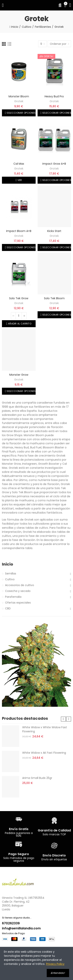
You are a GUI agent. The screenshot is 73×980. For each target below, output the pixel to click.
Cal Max (19, 164)
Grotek (19, 101)
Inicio (7, 564)
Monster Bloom (19, 96)
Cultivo (10, 579)
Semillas (11, 573)
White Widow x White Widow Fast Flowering (45, 729)
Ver (19, 180)
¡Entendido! (58, 973)
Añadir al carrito (19, 324)
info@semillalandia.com (21, 928)
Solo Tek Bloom (54, 298)
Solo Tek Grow (19, 298)
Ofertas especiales (18, 603)
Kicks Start (54, 231)
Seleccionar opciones (21, 113)
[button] (63, 719)
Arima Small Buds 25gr (37, 778)
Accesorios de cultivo (20, 585)
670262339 (11, 923)
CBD (8, 608)
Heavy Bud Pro (54, 96)
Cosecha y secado (18, 591)
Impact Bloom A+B (19, 231)
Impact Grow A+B (54, 164)
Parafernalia (13, 597)
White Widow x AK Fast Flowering (44, 753)
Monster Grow (19, 375)
